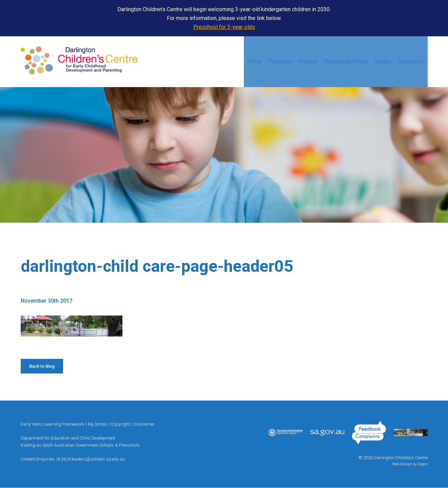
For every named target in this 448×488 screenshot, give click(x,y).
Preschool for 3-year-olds (224, 27)
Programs (280, 62)
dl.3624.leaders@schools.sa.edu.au (91, 459)
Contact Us (411, 62)
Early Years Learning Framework (52, 424)
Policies (308, 62)
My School (97, 424)
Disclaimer (144, 424)
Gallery (383, 62)
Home (255, 62)
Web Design (402, 464)
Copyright (120, 424)
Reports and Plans (346, 62)
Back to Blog (42, 366)
